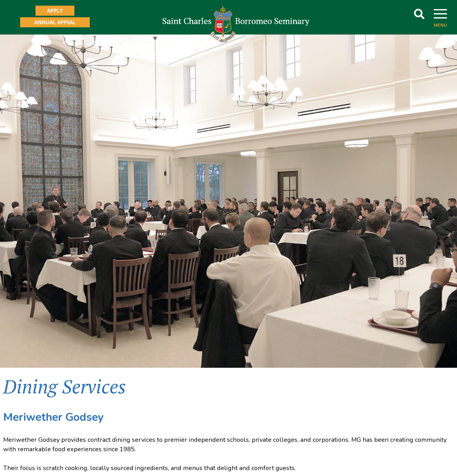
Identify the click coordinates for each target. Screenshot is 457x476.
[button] (419, 14)
